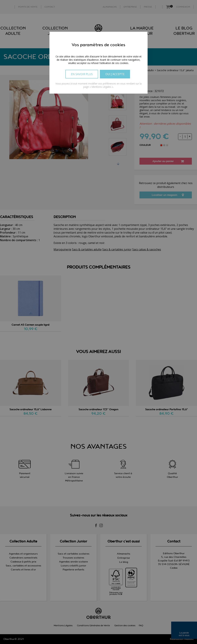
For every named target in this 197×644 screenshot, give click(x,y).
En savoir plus (82, 74)
